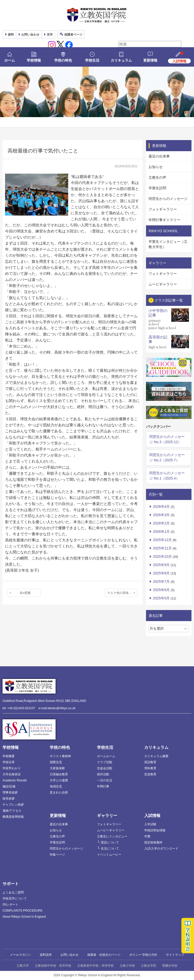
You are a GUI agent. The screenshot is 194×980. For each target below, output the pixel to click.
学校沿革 (9, 762)
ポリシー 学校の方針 (143, 955)
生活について (110, 849)
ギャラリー (107, 816)
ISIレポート (10, 905)
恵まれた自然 (59, 792)
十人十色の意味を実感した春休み (122, 593)
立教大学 (23, 966)
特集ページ (57, 855)
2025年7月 (161, 581)
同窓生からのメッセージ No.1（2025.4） (167, 476)
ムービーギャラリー (111, 830)
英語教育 (150, 762)
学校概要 (9, 756)
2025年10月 (162, 557)
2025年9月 (161, 565)
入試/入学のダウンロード (161, 849)
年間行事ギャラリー (164, 220)
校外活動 (103, 774)
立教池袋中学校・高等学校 (53, 966)
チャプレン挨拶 (13, 805)
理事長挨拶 (10, 792)
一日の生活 (105, 780)
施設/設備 (9, 786)
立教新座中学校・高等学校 (95, 966)
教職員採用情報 (13, 817)
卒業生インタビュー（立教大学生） (168, 244)
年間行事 (103, 786)
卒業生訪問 (157, 188)
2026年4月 (161, 507)
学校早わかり (12, 768)
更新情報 (150, 60)
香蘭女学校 (170, 966)
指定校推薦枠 (153, 842)
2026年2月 (161, 523)
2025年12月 (162, 540)
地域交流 (56, 786)
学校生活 (92, 60)
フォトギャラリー (163, 209)
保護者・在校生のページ (104, 955)
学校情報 (34, 60)
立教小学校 (127, 966)
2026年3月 (161, 515)
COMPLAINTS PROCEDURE (22, 911)
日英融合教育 (59, 774)
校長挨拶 (9, 799)
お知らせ (156, 167)
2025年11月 (162, 548)
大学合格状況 (12, 774)
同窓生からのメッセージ (168, 199)
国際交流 (56, 762)
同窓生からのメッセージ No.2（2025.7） (167, 457)
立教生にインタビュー (112, 836)
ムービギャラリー (163, 284)
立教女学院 (149, 966)
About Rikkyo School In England (24, 917)
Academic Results (15, 780)
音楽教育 (150, 774)
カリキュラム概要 (156, 756)
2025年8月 (161, 573)
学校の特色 (63, 60)
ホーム (10, 60)
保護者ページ (73, 35)
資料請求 (46, 955)
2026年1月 (161, 532)
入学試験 (150, 824)
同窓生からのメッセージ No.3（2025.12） (167, 439)
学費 (147, 836)
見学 (50, 35)
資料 (11, 35)
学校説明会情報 (155, 830)
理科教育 (150, 768)
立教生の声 (157, 177)
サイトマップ (175, 955)
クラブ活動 (105, 762)
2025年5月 (161, 598)
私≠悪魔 (25, 593)
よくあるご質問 (13, 892)
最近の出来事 (159, 156)
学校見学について (15, 898)
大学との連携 (59, 780)
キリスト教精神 (60, 756)
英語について (110, 842)
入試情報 (152, 816)
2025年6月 (161, 590)
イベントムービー (109, 855)
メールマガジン (20, 955)
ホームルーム (106, 756)
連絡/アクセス (12, 811)
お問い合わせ (30, 35)
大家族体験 (57, 768)
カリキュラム (121, 60)
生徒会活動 (105, 768)
